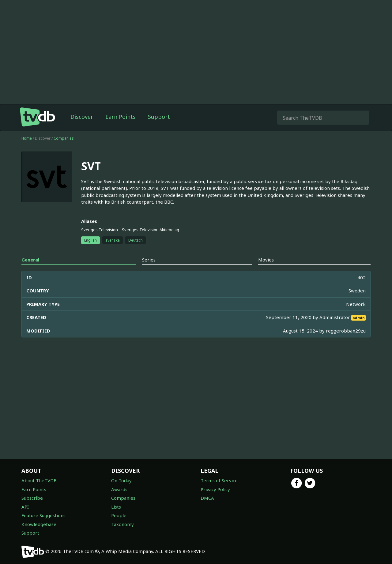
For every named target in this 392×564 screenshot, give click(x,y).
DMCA (207, 498)
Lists (116, 507)
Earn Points (121, 117)
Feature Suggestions (43, 515)
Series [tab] (149, 260)
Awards (119, 489)
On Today (121, 480)
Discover (82, 117)
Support (159, 117)
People (119, 515)
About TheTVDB (39, 480)
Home (27, 138)
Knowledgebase (39, 524)
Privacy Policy (215, 489)
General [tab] (30, 260)
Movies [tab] (266, 260)
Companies (64, 138)
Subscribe (32, 498)
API (25, 507)
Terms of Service (219, 480)
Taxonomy (123, 524)
